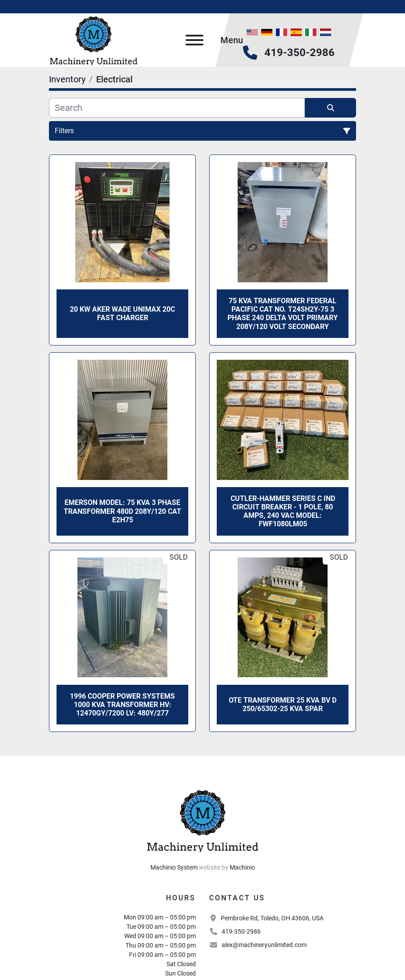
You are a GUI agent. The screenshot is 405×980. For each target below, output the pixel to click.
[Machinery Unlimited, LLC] (202, 820)
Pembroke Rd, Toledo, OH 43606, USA (272, 918)
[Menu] (194, 40)
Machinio (242, 867)
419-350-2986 (300, 53)
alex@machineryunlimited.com (264, 945)
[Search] (177, 108)
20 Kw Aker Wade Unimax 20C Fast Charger (122, 313)
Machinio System (174, 867)
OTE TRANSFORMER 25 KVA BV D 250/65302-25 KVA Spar (283, 704)
